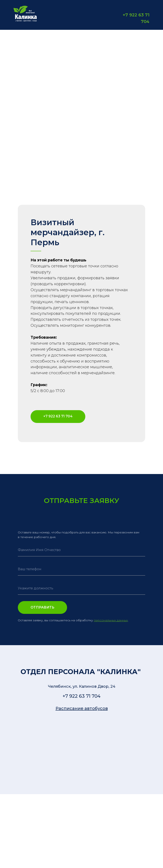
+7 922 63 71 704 (82, 696)
